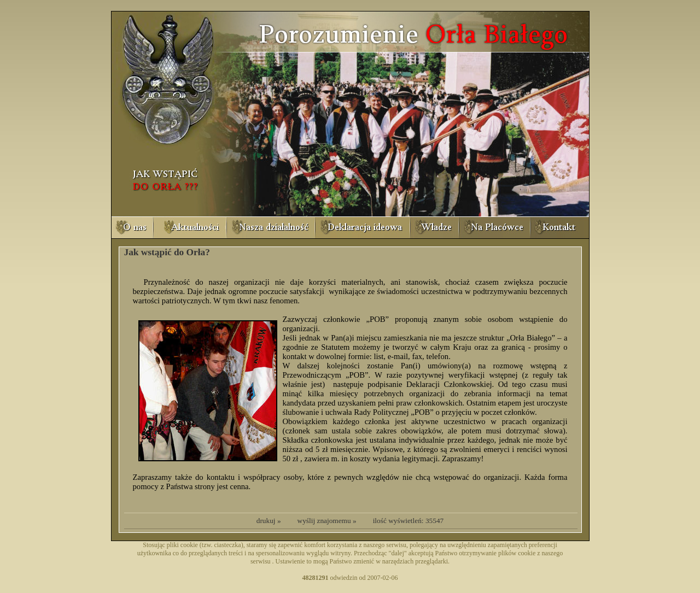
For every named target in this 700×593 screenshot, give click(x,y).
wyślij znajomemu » (327, 521)
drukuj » (269, 521)
